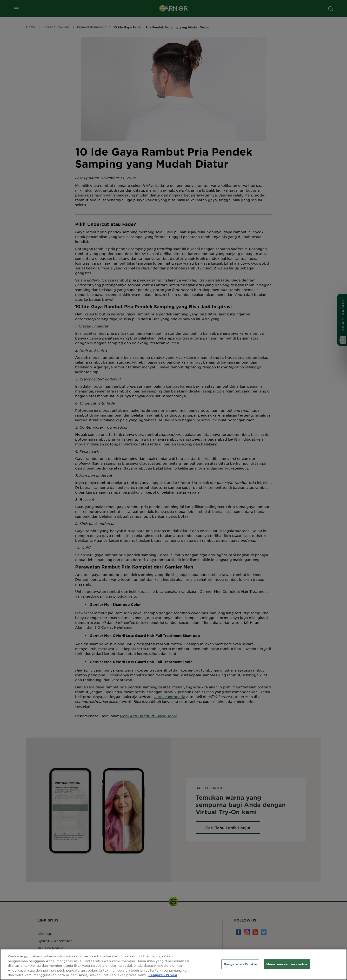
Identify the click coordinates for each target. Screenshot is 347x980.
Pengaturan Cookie (240, 964)
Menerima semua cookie (287, 964)
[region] (173, 964)
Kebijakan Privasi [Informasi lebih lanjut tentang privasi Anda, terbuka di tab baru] (163, 975)
